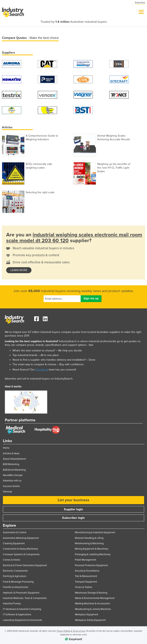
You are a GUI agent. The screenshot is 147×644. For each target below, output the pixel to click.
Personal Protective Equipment (91, 565)
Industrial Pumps (12, 604)
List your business (73, 500)
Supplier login (73, 509)
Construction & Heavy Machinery (20, 549)
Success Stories (11, 486)
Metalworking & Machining (89, 543)
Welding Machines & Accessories (92, 604)
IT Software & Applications (17, 615)
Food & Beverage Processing (18, 582)
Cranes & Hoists (11, 560)
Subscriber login (73, 518)
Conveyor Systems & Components (21, 554)
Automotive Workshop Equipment (21, 538)
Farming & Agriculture (15, 576)
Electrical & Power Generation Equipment (25, 565)
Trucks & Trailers (84, 587)
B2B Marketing (11, 464)
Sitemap (7, 492)
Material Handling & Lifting (89, 538)
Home (6, 448)
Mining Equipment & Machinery (92, 549)
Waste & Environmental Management (95, 598)
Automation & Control (15, 532)
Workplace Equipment (87, 615)
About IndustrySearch (14, 459)
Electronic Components (15, 571)
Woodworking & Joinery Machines (93, 609)
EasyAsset (42, 370)
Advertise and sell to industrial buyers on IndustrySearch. (39, 379)
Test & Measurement (86, 576)
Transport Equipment (86, 582)
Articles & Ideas (11, 453)
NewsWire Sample (13, 475)
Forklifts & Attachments (16, 587)
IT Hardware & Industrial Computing (22, 609)
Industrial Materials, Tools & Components (25, 598)
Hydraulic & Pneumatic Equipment (21, 593)
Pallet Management (85, 560)
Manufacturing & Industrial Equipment (95, 532)
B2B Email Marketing (14, 470)
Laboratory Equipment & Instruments (22, 620)
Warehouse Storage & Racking (91, 593)
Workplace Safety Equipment (90, 620)
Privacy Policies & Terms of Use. (71, 631)
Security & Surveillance (87, 571)
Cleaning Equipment (14, 543)
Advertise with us (12, 481)
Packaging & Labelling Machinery (93, 554)
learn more (19, 270)
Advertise (140, 3)
